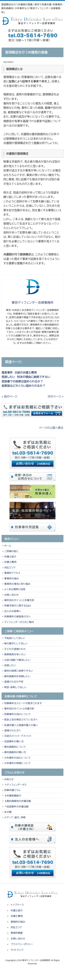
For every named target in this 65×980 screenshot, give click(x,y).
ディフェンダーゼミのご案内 (19, 622)
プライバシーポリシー (22, 944)
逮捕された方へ (13, 731)
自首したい (10, 665)
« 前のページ (9, 397)
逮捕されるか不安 (14, 682)
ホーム (8, 546)
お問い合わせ (11, 595)
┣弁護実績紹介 (13, 796)
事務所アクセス (12, 573)
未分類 (8, 812)
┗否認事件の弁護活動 (16, 807)
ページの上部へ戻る (51, 428)
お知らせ (9, 779)
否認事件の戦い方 (14, 741)
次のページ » (55, 397)
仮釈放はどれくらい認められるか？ (23, 386)
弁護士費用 (10, 562)
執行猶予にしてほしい (16, 643)
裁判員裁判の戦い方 (15, 752)
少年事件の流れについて (17, 758)
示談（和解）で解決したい (17, 660)
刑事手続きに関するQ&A (18, 606)
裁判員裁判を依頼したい (17, 676)
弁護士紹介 (11, 557)
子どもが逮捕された (15, 649)
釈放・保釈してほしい (15, 687)
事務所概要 (17, 933)
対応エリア (10, 568)
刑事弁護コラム (12, 790)
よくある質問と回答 (15, 589)
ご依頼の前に (11, 551)
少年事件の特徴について (17, 763)
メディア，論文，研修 (15, 817)
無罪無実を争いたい (15, 654)
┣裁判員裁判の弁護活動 (18, 801)
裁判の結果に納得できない (19, 671)
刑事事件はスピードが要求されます (23, 703)
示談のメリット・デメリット (18, 736)
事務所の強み (11, 579)
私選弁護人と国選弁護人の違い (21, 725)
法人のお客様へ (13, 611)
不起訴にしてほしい (15, 638)
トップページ (17, 905)
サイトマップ (17, 950)
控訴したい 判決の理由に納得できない (26, 377)
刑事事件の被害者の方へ (18, 617)
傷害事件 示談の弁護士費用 (19, 373)
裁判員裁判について (15, 747)
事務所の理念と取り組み (17, 584)
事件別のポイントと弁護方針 (19, 600)
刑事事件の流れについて (17, 714)
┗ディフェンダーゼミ (15, 785)
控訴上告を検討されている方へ (21, 720)
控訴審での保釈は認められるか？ (22, 381)
